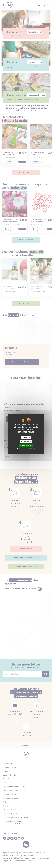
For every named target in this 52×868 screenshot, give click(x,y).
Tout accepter (26, 445)
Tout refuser (26, 437)
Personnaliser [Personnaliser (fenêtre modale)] (26, 441)
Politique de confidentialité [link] (26, 449)
